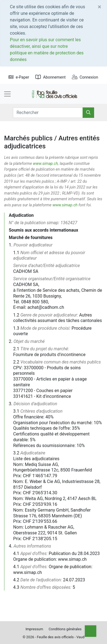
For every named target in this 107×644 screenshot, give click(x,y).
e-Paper (19, 77)
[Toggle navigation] (7, 94)
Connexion (85, 77)
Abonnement (50, 77)
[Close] (99, 7)
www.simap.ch (45, 164)
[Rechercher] (88, 113)
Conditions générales (65, 629)
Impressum (34, 629)
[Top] (91, 631)
